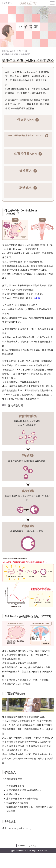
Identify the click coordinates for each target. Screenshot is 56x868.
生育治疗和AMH (28, 154)
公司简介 (33, 846)
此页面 (37, 298)
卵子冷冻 (6, 3)
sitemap (22, 846)
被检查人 (28, 171)
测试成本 (28, 188)
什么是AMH (28, 120)
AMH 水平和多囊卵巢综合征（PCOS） (28, 136)
